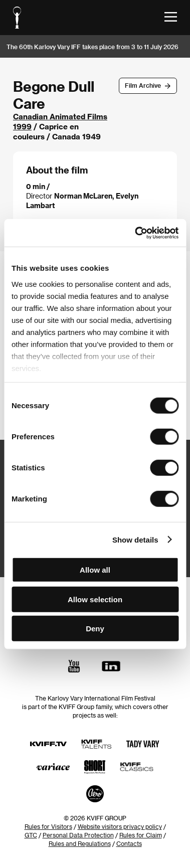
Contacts (129, 843)
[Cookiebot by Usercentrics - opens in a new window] (136, 233)
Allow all (95, 570)
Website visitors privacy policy (120, 826)
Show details (135, 539)
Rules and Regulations (80, 843)
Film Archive (143, 85)
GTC (31, 835)
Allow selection (95, 599)
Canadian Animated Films (60, 116)
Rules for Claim (141, 835)
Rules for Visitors (48, 826)
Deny (95, 629)
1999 (22, 126)
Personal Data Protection (78, 835)
